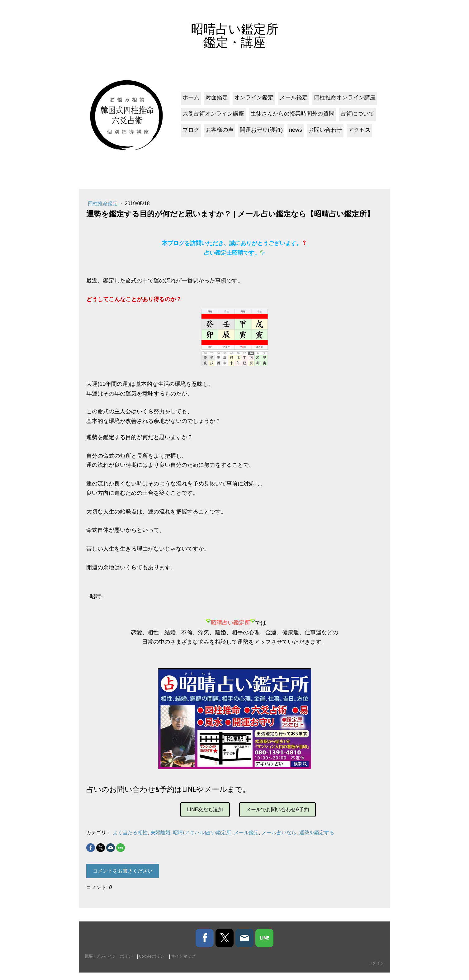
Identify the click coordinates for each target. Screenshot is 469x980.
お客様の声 (219, 133)
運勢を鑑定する (317, 837)
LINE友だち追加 (205, 814)
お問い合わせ (324, 133)
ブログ (190, 133)
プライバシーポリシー (116, 963)
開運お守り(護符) (260, 133)
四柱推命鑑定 (104, 208)
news (295, 133)
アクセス (358, 133)
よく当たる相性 (130, 837)
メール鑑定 (293, 100)
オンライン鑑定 (253, 100)
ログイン (376, 970)
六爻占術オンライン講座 (212, 116)
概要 (89, 963)
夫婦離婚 (160, 837)
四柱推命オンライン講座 (344, 100)
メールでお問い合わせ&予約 (278, 814)
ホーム (190, 100)
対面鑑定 (216, 100)
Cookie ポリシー (154, 963)
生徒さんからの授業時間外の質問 (291, 116)
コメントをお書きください (123, 875)
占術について (357, 116)
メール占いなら (279, 837)
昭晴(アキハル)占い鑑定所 (202, 837)
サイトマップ (183, 963)
